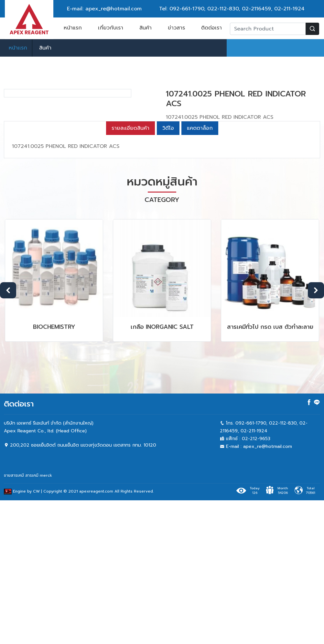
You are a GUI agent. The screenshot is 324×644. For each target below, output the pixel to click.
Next (316, 434)
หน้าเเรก (18, 48)
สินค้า (146, 28)
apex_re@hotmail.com (268, 590)
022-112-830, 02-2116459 (239, 9)
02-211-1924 (289, 9)
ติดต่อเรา (211, 28)
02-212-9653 (256, 582)
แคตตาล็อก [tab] (200, 272)
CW (36, 635)
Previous (8, 434)
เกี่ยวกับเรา (111, 28)
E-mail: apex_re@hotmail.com (104, 9)
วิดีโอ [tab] (168, 272)
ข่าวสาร (176, 28)
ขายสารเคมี (14, 619)
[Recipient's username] (268, 29)
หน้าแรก (73, 28)
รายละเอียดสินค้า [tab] (130, 272)
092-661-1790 (187, 9)
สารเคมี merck (39, 619)
